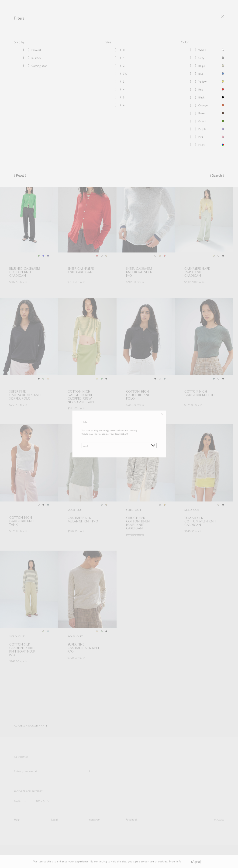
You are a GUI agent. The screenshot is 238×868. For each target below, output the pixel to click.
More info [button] (175, 861)
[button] (185, 861)
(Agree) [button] (196, 861)
